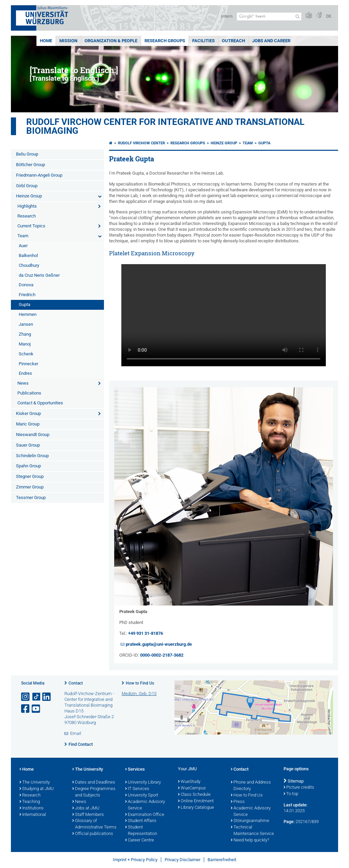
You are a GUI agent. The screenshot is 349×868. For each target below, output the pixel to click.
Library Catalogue (196, 808)
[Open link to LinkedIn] (47, 697)
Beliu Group (27, 154)
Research (27, 216)
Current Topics (31, 226)
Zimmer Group (30, 487)
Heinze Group (29, 196)
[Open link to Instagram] (26, 697)
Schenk (26, 354)
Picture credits (299, 788)
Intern (227, 16)
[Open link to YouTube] (36, 709)
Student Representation (141, 831)
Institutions (32, 808)
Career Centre (140, 840)
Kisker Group (28, 413)
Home (46, 41)
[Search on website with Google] (269, 17)
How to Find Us (140, 683)
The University (35, 783)
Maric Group (28, 424)
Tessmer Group (31, 497)
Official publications (93, 834)
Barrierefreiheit (222, 860)
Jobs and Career (271, 41)
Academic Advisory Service (145, 805)
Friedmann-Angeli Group (39, 175)
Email (76, 733)
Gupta (25, 304)
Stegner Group (30, 476)
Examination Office (145, 815)
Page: (289, 822)
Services (135, 770)
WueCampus (192, 788)
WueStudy (189, 782)
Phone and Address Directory (251, 786)
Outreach (233, 41)
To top (291, 794)
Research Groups (165, 41)
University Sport (142, 795)
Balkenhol (28, 255)
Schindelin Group (32, 456)
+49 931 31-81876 (146, 633)
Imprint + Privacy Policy (135, 860)
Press (238, 802)
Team (23, 236)
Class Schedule (194, 795)
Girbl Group (27, 186)
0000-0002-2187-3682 (162, 655)
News (23, 383)
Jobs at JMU (86, 808)
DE (329, 16)
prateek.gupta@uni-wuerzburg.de (159, 644)
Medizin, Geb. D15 (139, 694)
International (33, 815)
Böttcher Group (31, 165)
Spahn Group (28, 466)
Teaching (30, 802)
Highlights (27, 206)
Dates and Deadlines (94, 783)
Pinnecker (28, 364)
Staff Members (88, 815)
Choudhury (29, 265)
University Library (143, 783)
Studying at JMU (37, 789)
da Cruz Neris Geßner (39, 275)
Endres (25, 373)
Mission (68, 41)
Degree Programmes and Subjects (94, 792)
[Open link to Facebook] (26, 709)
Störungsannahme (250, 821)
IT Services (137, 789)
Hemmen (28, 314)
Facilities (203, 41)
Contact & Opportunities (40, 403)
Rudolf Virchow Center (141, 143)
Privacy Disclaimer (183, 860)
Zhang (25, 334)
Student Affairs (141, 821)
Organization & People (111, 41)
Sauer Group (28, 445)
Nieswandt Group (33, 435)
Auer (23, 246)
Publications (29, 393)
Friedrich (27, 295)
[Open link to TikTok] (36, 697)
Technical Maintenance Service (252, 831)
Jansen (26, 324)
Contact (76, 683)
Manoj (25, 344)
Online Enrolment (196, 801)
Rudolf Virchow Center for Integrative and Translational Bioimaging (165, 126)
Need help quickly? (250, 840)
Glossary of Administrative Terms (94, 824)
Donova (26, 285)
